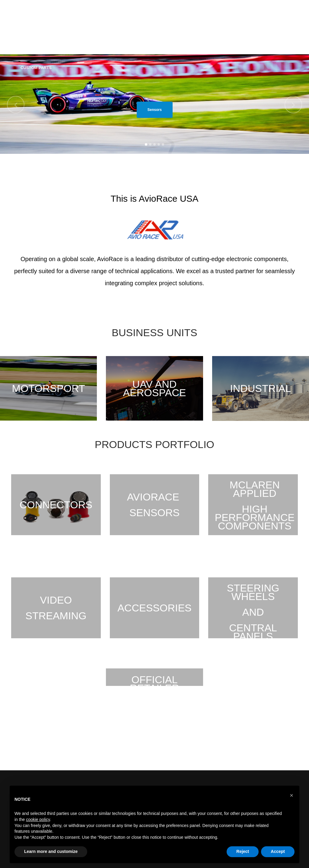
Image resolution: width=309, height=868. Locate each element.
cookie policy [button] (38, 819)
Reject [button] (243, 851)
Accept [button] (278, 851)
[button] (291, 795)
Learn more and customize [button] (51, 851)
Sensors (155, 110)
